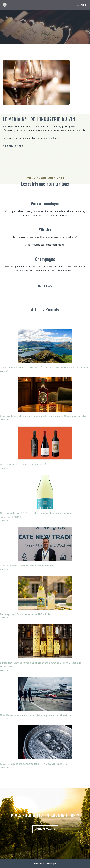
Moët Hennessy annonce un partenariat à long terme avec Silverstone (35, 715)
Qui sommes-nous (13, 146)
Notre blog (45, 286)
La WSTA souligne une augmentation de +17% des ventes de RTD (34, 764)
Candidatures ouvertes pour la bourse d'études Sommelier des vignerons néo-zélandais (44, 367)
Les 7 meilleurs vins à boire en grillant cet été (23, 464)
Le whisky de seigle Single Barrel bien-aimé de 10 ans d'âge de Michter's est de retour (44, 416)
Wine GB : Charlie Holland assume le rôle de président (27, 566)
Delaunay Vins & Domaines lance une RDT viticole (25, 614)
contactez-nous (45, 829)
